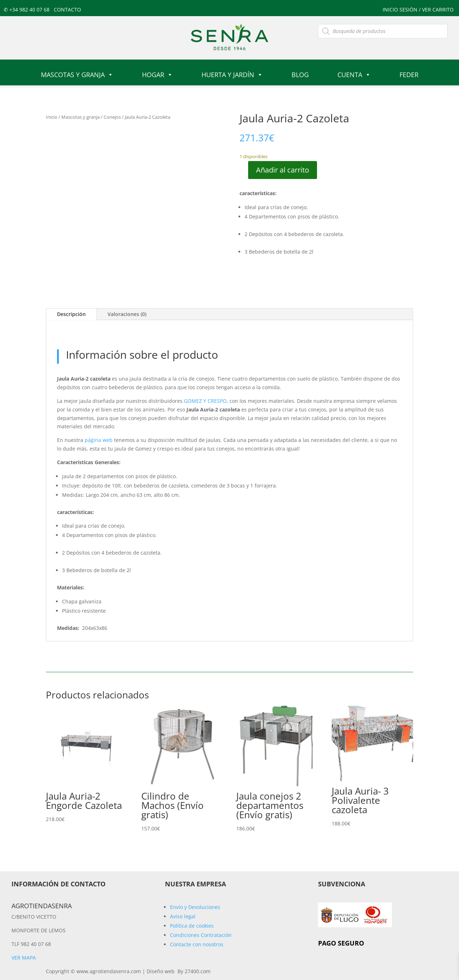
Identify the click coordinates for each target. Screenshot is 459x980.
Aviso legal (183, 916)
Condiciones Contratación (201, 935)
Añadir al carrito (283, 170)
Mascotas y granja (77, 75)
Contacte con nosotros (197, 944)
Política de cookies (192, 926)
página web (99, 440)
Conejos (112, 117)
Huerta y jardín (232, 75)
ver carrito (438, 10)
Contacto (67, 10)
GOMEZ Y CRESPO (205, 401)
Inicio (52, 117)
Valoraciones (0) (127, 314)
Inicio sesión (401, 10)
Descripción (71, 314)
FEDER (409, 75)
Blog (300, 75)
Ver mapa (24, 958)
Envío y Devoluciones (195, 907)
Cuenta (354, 75)
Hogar (157, 75)
